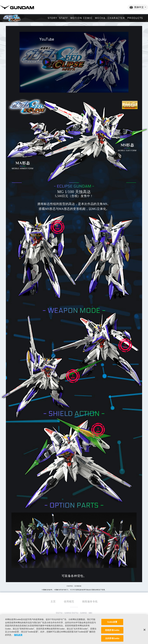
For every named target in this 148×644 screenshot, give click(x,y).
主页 (53, 602)
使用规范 (69, 602)
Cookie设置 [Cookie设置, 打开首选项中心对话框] (112, 623)
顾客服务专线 (90, 602)
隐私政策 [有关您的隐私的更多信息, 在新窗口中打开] (18, 636)
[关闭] (145, 631)
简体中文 (139, 7)
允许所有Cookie (112, 639)
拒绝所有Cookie (112, 631)
